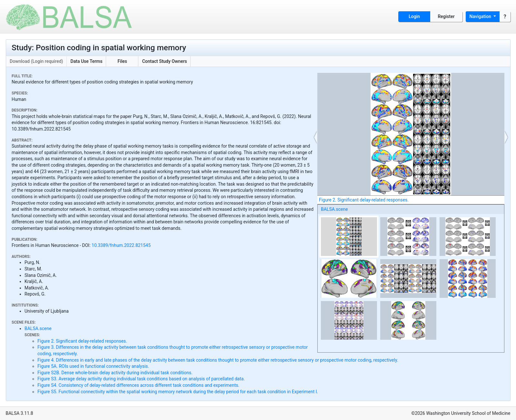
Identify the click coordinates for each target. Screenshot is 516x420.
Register (446, 16)
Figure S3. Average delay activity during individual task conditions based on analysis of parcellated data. (141, 379)
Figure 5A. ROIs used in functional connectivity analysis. (93, 366)
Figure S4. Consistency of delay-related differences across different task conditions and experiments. (138, 385)
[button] (316, 137)
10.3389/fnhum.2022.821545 (121, 245)
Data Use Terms (87, 61)
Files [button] (122, 61)
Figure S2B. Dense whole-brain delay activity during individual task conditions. (115, 373)
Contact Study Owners (165, 61)
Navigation (481, 16)
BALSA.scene (334, 209)
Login (414, 16)
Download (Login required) (36, 61)
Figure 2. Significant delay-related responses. (82, 341)
